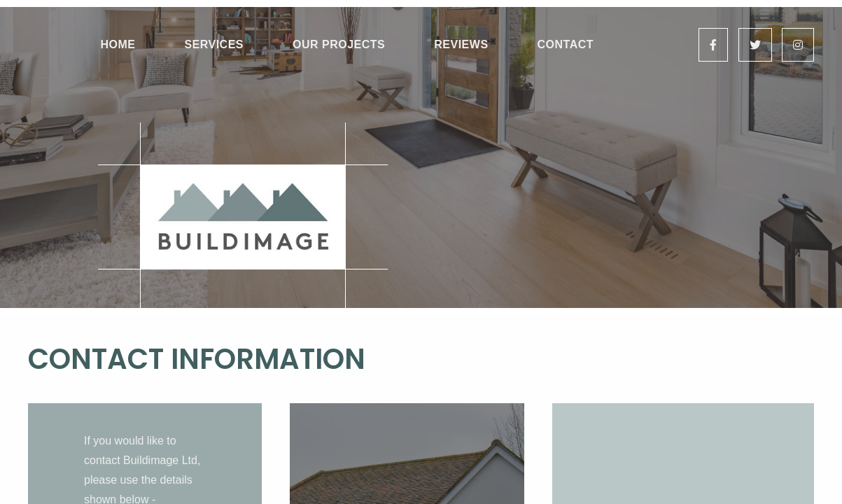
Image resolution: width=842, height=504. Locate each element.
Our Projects (339, 44)
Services (214, 44)
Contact (566, 44)
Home (118, 44)
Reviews (461, 44)
